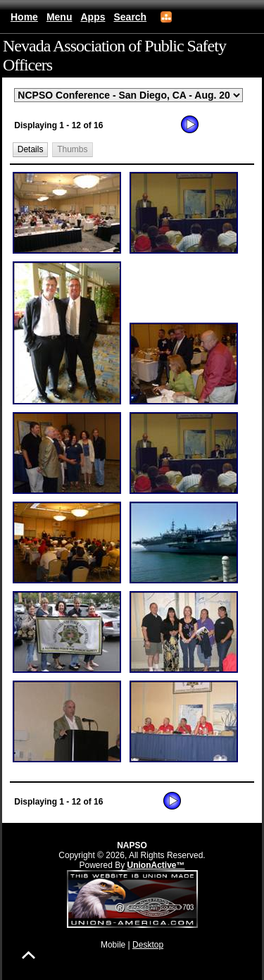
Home (24, 17)
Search (130, 17)
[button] (30, 150)
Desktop (148, 945)
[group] (132, 464)
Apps (93, 17)
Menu (59, 17)
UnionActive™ (156, 865)
